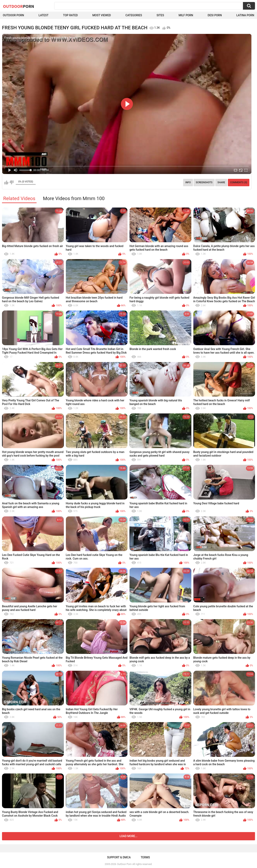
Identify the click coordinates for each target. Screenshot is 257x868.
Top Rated (70, 15)
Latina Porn (245, 15)
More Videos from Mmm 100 (74, 198)
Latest (44, 15)
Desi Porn (215, 15)
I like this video (6, 182)
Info (188, 182)
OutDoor (19, 6)
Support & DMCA (119, 857)
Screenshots (204, 182)
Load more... (129, 836)
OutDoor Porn (124, 864)
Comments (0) (239, 182)
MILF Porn (186, 15)
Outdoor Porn (13, 15)
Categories (134, 15)
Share (221, 182)
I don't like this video (12, 182)
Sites (160, 15)
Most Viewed (102, 15)
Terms (145, 857)
